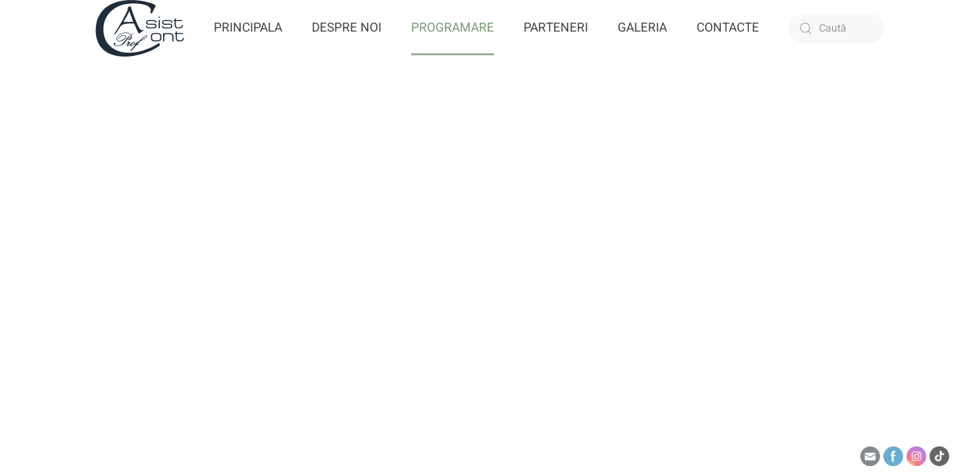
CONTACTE (728, 28)
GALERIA (642, 28)
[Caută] (837, 28)
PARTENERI (556, 28)
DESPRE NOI (347, 28)
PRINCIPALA (248, 28)
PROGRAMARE (453, 28)
